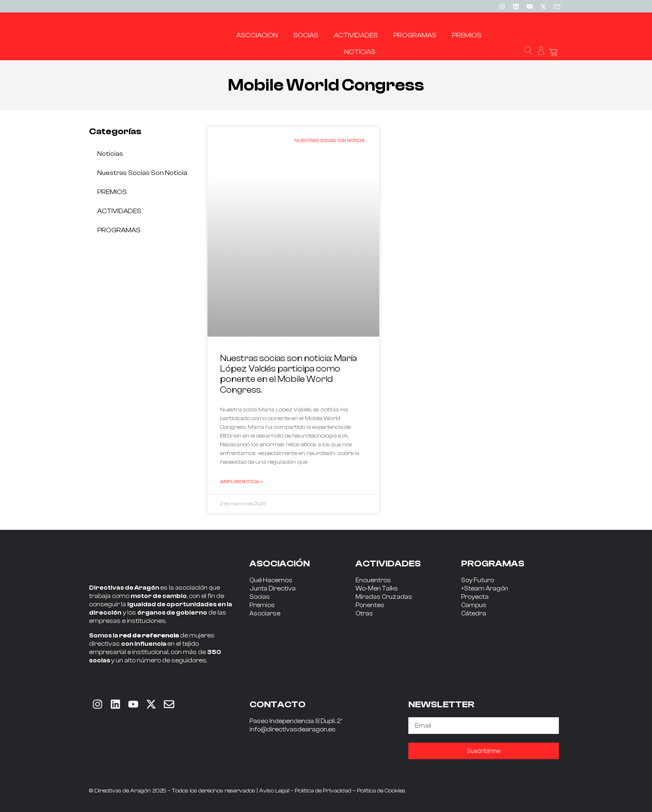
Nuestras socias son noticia (142, 173)
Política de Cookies (381, 791)
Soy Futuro (478, 580)
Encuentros (373, 580)
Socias (260, 597)
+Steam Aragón (485, 589)
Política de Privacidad (323, 791)
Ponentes (370, 605)
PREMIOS (112, 192)
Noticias (110, 154)
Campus (474, 605)
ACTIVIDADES (119, 211)
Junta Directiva (273, 589)
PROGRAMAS (119, 230)
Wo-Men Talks (377, 589)
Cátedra (474, 614)
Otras (364, 614)
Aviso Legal (274, 791)
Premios (262, 605)
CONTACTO (278, 704)
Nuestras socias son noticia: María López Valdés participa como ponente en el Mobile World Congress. (288, 374)
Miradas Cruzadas (384, 597)
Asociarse (265, 614)
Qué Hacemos (271, 580)
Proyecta (475, 597)
